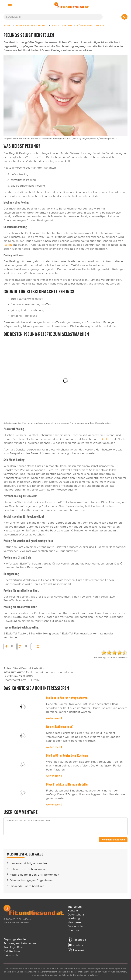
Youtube (76, 945)
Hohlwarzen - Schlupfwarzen (28, 869)
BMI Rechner (12, 951)
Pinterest (76, 950)
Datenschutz (76, 915)
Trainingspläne (13, 947)
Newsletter (75, 922)
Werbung (74, 918)
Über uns (73, 930)
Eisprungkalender (15, 939)
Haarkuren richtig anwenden (28, 863)
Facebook (77, 940)
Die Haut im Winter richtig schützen (67, 698)
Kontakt (73, 910)
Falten (8, 245)
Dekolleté (105, 439)
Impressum (75, 907)
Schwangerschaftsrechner (20, 943)
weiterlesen (54, 718)
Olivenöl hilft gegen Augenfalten (31, 880)
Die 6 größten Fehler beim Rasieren (67, 756)
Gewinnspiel (75, 926)
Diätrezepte (11, 955)
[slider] (114, 653)
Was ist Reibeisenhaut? (60, 727)
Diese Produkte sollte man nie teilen (67, 784)
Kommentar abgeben (113, 840)
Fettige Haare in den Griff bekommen (34, 875)
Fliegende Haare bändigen (27, 886)
